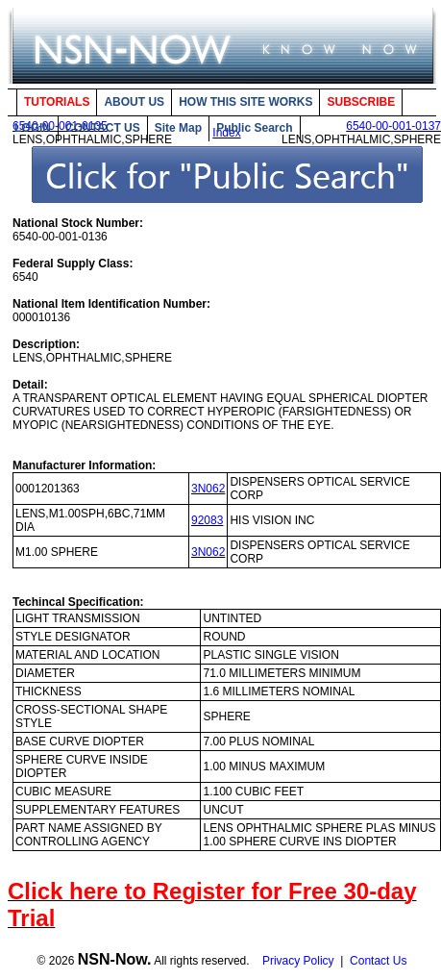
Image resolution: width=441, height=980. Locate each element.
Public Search (254, 128)
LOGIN (33, 128)
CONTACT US (103, 128)
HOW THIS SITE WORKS (245, 102)
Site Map (178, 128)
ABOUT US (134, 102)
